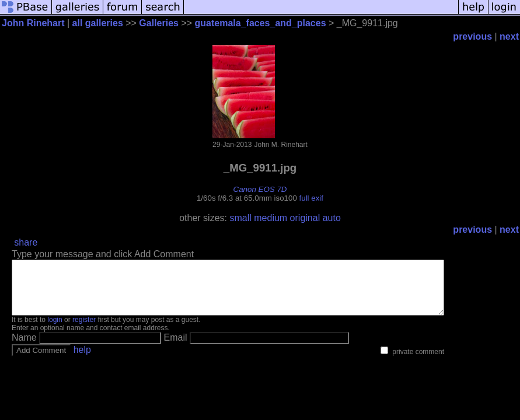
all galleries (98, 23)
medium (271, 218)
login (55, 330)
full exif (311, 198)
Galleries (159, 23)
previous (472, 36)
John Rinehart (33, 23)
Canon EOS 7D (260, 189)
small (240, 218)
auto (332, 218)
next (509, 36)
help (82, 360)
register (84, 330)
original (305, 218)
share (26, 242)
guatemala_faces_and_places (261, 23)
